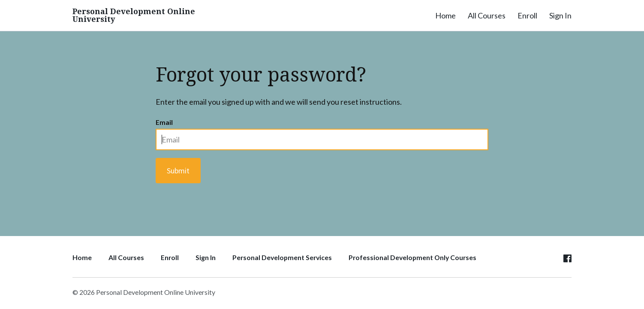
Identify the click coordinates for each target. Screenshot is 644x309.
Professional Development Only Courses (412, 257)
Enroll (527, 15)
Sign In (560, 15)
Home (445, 15)
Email (164, 122)
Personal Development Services (282, 257)
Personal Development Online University (134, 15)
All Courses (487, 15)
